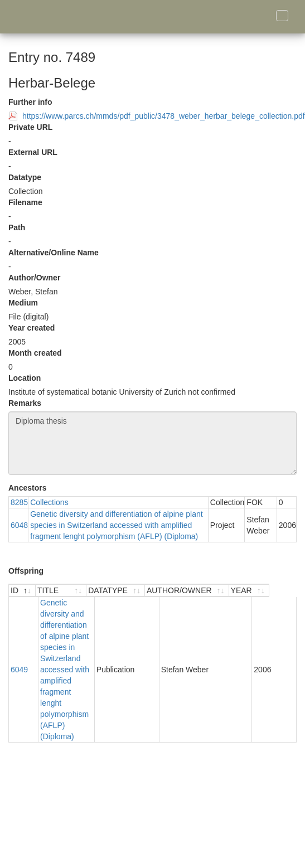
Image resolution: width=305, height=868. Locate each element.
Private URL (30, 127)
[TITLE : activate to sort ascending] (74, 591)
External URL (33, 152)
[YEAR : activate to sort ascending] (276, 591)
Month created (35, 353)
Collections (49, 502)
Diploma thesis (152, 443)
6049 (19, 642)
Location (25, 378)
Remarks (25, 403)
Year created (32, 328)
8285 (19, 502)
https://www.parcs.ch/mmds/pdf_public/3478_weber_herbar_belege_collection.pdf (164, 116)
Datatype (25, 177)
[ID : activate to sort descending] (22, 591)
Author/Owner (34, 278)
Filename (25, 202)
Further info (30, 102)
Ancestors (27, 488)
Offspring (26, 571)
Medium (23, 303)
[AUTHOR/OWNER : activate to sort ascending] (214, 591)
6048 (19, 525)
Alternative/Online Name (54, 253)
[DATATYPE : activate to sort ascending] (142, 591)
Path (17, 227)
